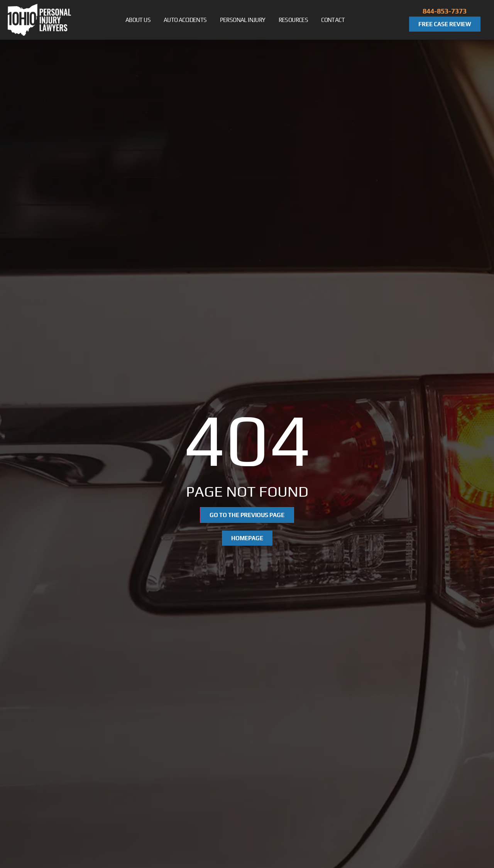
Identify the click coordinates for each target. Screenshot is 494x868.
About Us (142, 20)
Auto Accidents (189, 20)
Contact (333, 20)
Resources (297, 20)
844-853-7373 (445, 11)
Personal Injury (247, 20)
